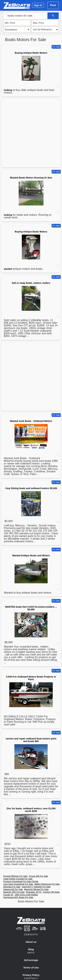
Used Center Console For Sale (18, 879)
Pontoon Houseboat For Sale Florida (21, 881)
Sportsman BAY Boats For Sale (18, 897)
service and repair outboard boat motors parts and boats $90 (31, 740)
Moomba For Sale (12, 887)
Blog (31, 949)
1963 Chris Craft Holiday (26, 895)
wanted (8, 269)
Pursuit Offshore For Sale (15, 876)
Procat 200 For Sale (38, 876)
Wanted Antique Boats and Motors (31, 555)
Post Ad (53, 6)
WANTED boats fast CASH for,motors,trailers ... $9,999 (31, 608)
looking (8, 90)
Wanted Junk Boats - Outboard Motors (31, 421)
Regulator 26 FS (34, 892)
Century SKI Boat (51, 892)
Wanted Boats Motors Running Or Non (31, 178)
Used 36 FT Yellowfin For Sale (36, 887)
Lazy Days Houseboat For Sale (18, 884)
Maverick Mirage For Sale (36, 889)
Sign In (38, 5)
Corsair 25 (8, 895)
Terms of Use (31, 967)
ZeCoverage (31, 960)
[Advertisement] (31, 134)
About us (31, 942)
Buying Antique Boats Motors (31, 53)
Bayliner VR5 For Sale (14, 892)
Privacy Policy (31, 975)
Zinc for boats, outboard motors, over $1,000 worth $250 (31, 810)
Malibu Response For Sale (47, 884)
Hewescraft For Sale (13, 889)
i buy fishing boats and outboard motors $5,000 (31, 488)
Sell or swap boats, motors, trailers (31, 283)
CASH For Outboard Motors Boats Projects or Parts (31, 678)
